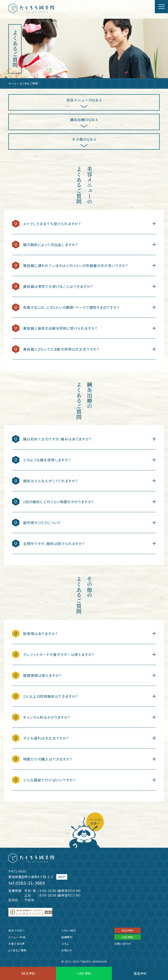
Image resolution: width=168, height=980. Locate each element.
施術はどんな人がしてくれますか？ (50, 481)
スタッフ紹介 (69, 930)
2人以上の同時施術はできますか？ (50, 696)
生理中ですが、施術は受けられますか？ (54, 543)
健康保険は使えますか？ (42, 675)
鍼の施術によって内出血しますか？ (50, 245)
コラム (65, 944)
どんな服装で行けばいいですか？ (51, 780)
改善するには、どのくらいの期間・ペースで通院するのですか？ (71, 307)
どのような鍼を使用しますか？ (47, 460)
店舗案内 (67, 937)
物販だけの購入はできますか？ (47, 759)
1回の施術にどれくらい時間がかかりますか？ (58, 502)
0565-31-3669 (30, 883)
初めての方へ (17, 930)
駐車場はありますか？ (40, 634)
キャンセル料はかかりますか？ (47, 717)
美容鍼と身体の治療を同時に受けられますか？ (60, 328)
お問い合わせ (123, 944)
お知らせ (67, 950)
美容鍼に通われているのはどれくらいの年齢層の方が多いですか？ (75, 265)
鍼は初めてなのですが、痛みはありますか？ (57, 439)
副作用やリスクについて (42, 523)
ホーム (12, 83)
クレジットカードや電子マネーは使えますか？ (59, 654)
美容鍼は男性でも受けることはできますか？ (58, 286)
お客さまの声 (17, 944)
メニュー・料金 (17, 937)
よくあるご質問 (17, 950)
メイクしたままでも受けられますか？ (52, 224)
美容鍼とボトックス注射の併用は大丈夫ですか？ (61, 349)
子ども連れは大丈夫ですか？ (46, 738)
